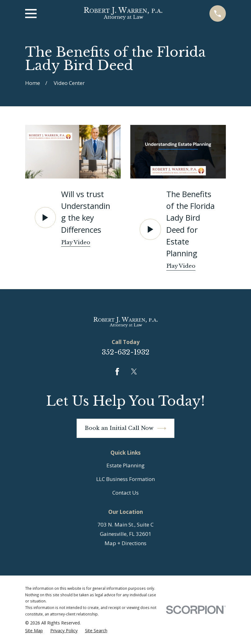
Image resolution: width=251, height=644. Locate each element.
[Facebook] (117, 372)
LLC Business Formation (125, 479)
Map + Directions (125, 543)
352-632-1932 (126, 352)
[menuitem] (34, 631)
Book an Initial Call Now (126, 428)
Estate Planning (125, 465)
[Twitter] (134, 372)
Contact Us (125, 493)
